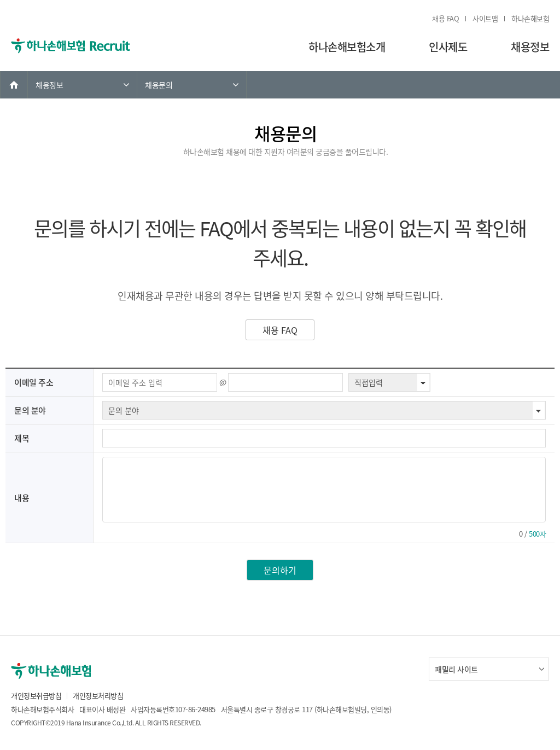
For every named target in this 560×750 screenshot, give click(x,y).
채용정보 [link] (49, 85)
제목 (22, 438)
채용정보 (530, 47)
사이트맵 (485, 18)
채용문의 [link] (159, 85)
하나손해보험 (530, 18)
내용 (22, 498)
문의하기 (280, 570)
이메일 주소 (34, 382)
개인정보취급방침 (36, 696)
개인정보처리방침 (98, 696)
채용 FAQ (445, 18)
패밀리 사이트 (456, 669)
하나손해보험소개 (347, 47)
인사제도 (448, 47)
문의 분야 (30, 410)
